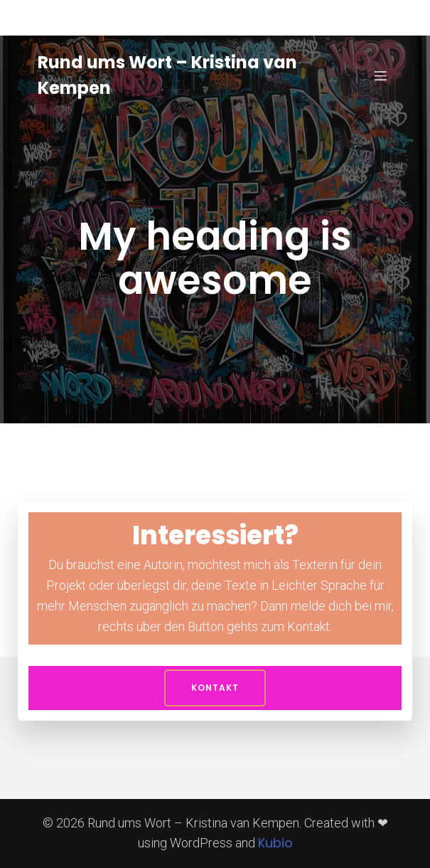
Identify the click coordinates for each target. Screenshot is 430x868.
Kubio (275, 843)
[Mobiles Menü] (381, 75)
